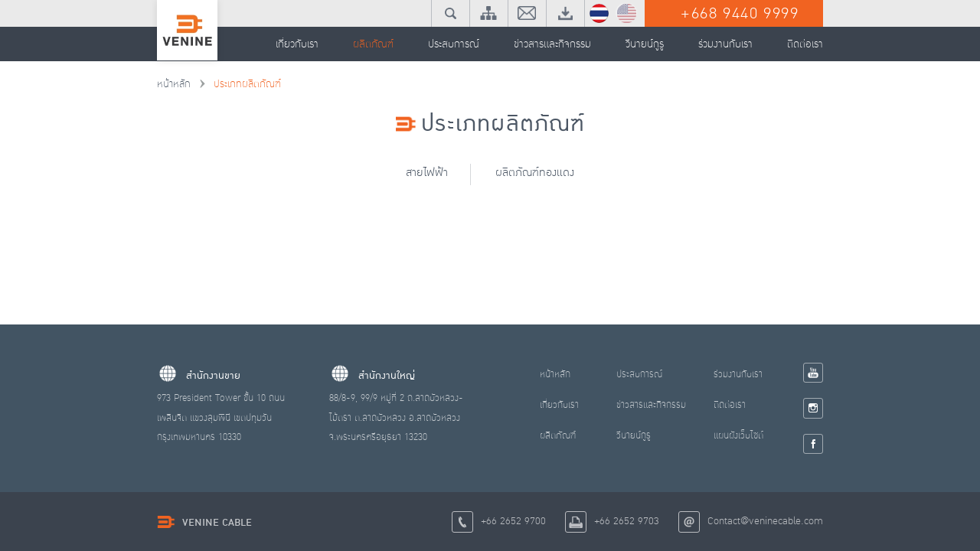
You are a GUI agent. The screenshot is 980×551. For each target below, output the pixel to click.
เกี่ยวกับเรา (559, 405)
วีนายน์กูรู (634, 435)
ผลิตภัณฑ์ (558, 435)
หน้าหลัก (174, 84)
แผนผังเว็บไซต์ (738, 435)
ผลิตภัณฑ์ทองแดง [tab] (536, 172)
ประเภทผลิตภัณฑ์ (247, 84)
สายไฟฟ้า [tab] (426, 172)
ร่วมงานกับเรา (738, 374)
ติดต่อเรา (730, 405)
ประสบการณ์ (639, 374)
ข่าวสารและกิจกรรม (651, 405)
